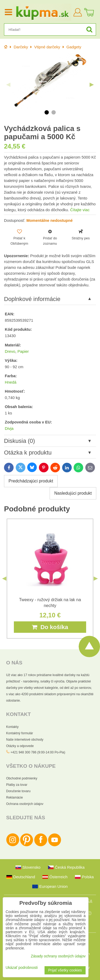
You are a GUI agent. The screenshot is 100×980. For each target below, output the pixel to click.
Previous (8, 85)
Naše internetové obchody (25, 740)
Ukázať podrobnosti (22, 968)
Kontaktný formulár (20, 733)
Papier (23, 351)
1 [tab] (47, 112)
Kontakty (12, 727)
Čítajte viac (80, 210)
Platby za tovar (17, 785)
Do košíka (50, 627)
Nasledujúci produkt (73, 493)
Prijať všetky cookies (65, 970)
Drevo (10, 351)
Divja (9, 429)
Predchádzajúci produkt (31, 481)
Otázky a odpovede (20, 746)
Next (92, 85)
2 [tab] (54, 112)
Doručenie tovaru (18, 791)
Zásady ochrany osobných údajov (58, 956)
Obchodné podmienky (22, 778)
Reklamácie (15, 797)
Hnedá (11, 382)
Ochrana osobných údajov (25, 804)
